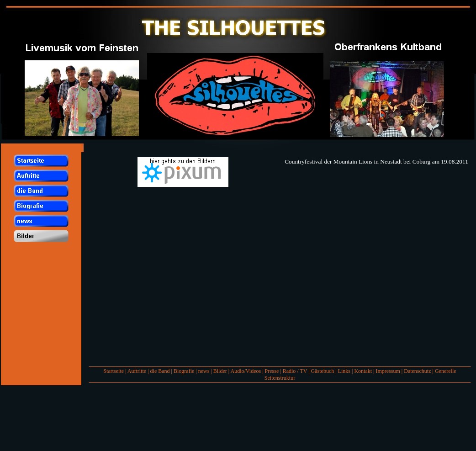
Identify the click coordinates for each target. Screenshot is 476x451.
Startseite (114, 371)
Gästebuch (323, 371)
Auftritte (137, 371)
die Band (160, 371)
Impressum (388, 371)
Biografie (184, 371)
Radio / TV (295, 371)
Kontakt (363, 371)
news (204, 371)
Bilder (220, 371)
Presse (272, 371)
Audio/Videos (246, 371)
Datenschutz (417, 371)
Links (344, 371)
